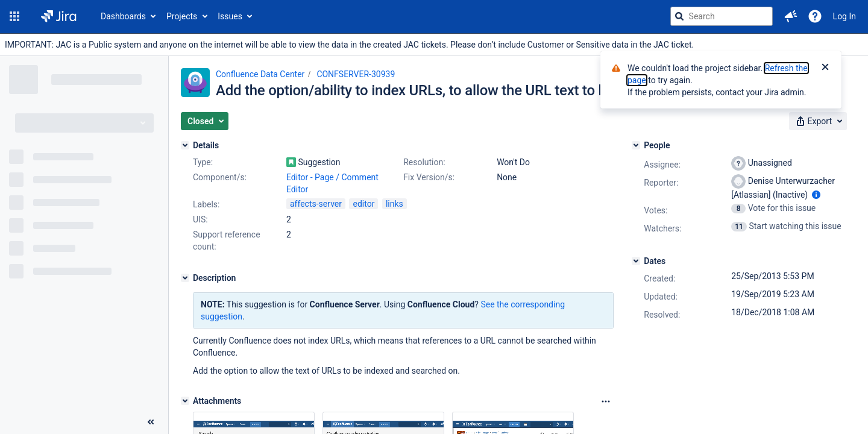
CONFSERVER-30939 (356, 74)
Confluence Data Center (260, 74)
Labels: (206, 204)
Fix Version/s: (429, 177)
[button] (14, 16)
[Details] (185, 145)
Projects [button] (182, 16)
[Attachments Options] (606, 401)
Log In (844, 16)
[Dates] (636, 261)
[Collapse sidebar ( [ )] (151, 422)
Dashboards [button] (123, 16)
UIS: (200, 219)
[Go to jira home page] (59, 16)
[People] (636, 145)
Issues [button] (230, 16)
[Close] (825, 68)
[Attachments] (185, 401)
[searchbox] (722, 16)
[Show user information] (816, 195)
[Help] (815, 16)
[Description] (185, 278)
